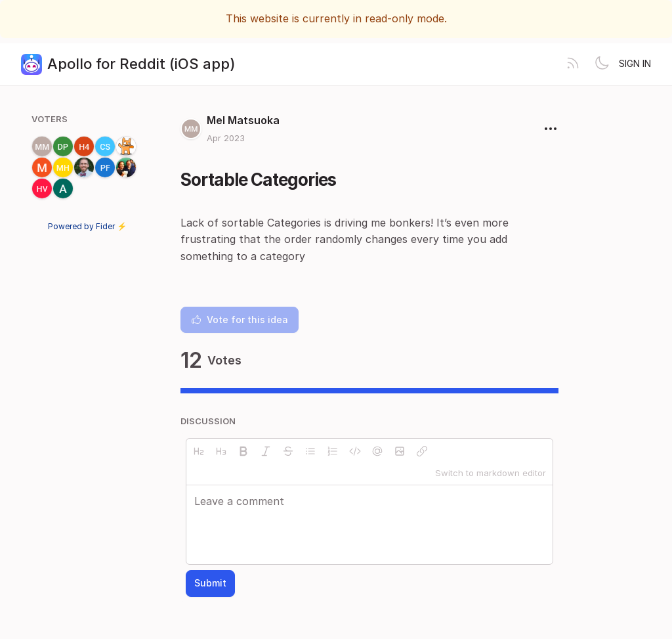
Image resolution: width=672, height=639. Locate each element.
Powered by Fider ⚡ (87, 226)
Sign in (635, 63)
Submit (210, 583)
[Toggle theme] (602, 64)
